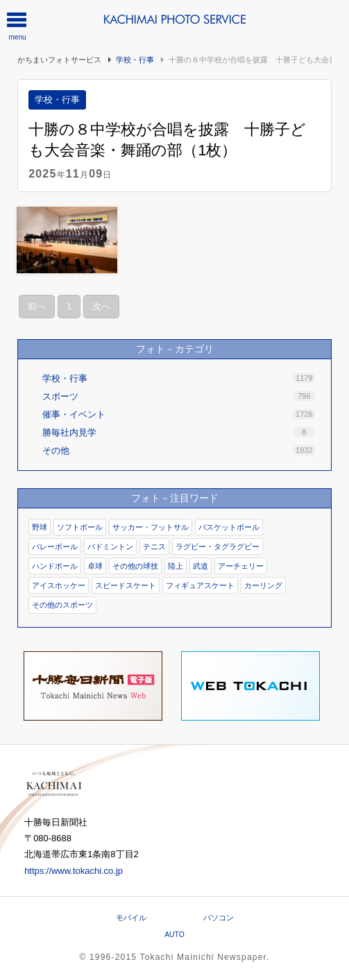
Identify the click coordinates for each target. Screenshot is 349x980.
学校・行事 (135, 60)
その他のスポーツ (62, 605)
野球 (40, 527)
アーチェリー (241, 566)
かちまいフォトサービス (59, 60)
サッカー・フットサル (151, 527)
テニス (154, 547)
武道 (201, 566)
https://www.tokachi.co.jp (74, 871)
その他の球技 (135, 566)
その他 (179, 450)
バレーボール (55, 547)
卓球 (95, 566)
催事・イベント (179, 414)
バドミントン (110, 547)
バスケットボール (229, 527)
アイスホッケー (59, 585)
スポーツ (179, 396)
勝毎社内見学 (179, 432)
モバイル (131, 918)
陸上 (176, 566)
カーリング (263, 585)
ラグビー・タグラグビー (218, 547)
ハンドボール (55, 566)
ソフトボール (80, 527)
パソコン (219, 918)
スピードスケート (126, 585)
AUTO (174, 935)
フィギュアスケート (200, 585)
